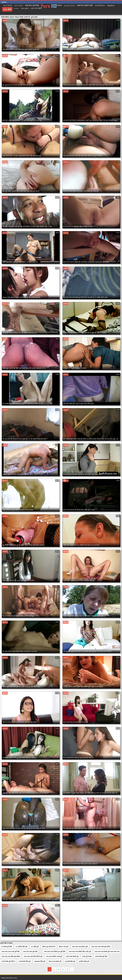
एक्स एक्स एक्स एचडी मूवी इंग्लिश (101, 947)
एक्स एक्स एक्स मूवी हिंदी (30, 952)
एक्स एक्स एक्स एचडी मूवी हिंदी (10, 952)
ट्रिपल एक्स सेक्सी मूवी (55, 961)
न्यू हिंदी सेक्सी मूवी (84, 961)
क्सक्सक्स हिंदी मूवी (40, 961)
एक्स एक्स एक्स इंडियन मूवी (80, 947)
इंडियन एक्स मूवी (64, 947)
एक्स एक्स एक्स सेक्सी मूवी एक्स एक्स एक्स (107, 952)
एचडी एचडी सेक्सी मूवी (72, 956)
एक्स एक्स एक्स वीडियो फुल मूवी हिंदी (55, 952)
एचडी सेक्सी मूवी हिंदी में (8, 961)
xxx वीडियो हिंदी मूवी (21, 947)
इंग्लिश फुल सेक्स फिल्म (49, 947)
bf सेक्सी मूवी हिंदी (7, 947)
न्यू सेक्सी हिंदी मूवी (70, 961)
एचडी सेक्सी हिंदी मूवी (25, 961)
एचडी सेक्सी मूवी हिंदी (101, 956)
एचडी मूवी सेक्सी (87, 956)
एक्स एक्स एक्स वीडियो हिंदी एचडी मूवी (80, 952)
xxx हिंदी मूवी (35, 947)
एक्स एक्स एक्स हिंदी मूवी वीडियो (11, 956)
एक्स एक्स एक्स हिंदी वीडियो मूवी (33, 956)
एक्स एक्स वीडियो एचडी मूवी (54, 956)
